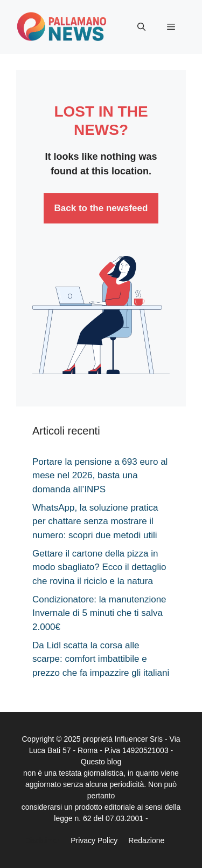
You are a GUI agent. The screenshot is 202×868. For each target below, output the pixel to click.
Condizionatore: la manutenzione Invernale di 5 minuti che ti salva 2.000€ (99, 613)
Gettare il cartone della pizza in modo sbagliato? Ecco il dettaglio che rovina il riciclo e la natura (99, 567)
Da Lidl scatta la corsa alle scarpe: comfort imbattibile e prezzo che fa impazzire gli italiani (101, 659)
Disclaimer (42, 840)
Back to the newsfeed (101, 208)
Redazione (146, 840)
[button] (141, 27)
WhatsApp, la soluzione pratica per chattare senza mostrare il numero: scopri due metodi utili (95, 521)
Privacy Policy (94, 840)
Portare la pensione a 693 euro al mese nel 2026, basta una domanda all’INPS (100, 476)
